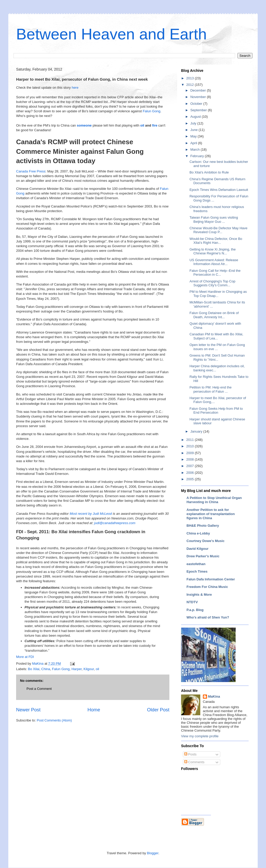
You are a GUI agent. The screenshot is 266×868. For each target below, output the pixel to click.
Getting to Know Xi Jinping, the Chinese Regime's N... (212, 251)
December (199, 90)
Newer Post (28, 710)
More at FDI (25, 657)
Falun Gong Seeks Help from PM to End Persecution (216, 411)
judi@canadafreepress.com (115, 523)
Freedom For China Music (207, 587)
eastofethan (196, 564)
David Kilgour (198, 549)
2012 (191, 85)
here (75, 88)
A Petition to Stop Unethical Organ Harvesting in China (214, 500)
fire (155, 125)
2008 (191, 459)
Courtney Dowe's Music (205, 541)
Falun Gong (151, 111)
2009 (191, 453)
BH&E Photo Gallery (203, 526)
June (195, 130)
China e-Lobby (198, 533)
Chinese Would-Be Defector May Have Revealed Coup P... (218, 230)
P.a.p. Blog (195, 610)
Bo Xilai (34, 669)
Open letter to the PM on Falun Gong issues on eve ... (217, 347)
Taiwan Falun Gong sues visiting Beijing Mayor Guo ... (214, 220)
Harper (77, 669)
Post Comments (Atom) (54, 720)
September (199, 110)
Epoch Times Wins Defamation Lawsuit (219, 190)
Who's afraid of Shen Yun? (208, 617)
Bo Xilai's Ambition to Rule (209, 172)
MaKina (214, 696)
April (194, 143)
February (198, 156)
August (196, 117)
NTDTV (192, 602)
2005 (191, 479)
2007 (191, 466)
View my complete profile (200, 736)
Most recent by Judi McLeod (91, 514)
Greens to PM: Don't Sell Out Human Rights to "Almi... (217, 357)
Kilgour (89, 669)
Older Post (158, 710)
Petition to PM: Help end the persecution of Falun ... (210, 389)
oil (142, 125)
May (194, 136)
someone (84, 125)
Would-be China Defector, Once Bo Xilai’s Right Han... (216, 241)
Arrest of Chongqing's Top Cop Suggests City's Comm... (212, 283)
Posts (190, 754)
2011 (191, 440)
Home (94, 710)
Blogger (153, 853)
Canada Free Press (31, 171)
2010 (191, 446)
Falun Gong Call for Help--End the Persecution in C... (215, 273)
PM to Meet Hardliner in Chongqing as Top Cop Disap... (218, 294)
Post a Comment (39, 689)
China (46, 669)
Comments (194, 762)
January (197, 431)
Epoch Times (197, 571)
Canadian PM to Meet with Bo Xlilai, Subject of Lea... (216, 336)
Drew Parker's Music (203, 556)
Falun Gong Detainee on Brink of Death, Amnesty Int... (214, 315)
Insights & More (199, 595)
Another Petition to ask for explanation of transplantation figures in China (211, 514)
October (197, 104)
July (194, 123)
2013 (191, 78)
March (196, 150)
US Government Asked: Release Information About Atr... (214, 262)
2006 (191, 473)
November (199, 97)
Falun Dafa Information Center (211, 579)
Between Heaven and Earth (111, 34)
